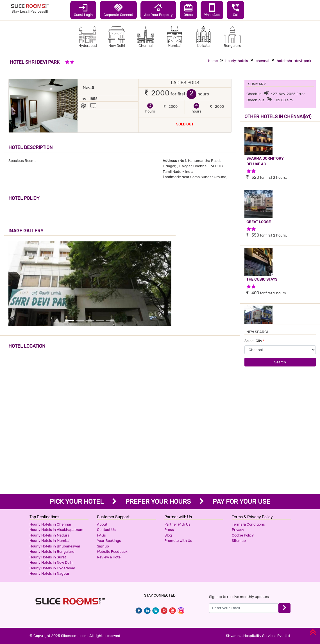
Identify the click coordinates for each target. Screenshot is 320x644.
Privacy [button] (238, 530)
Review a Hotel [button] (109, 557)
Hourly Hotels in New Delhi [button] (51, 562)
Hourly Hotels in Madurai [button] (50, 535)
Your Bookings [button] (109, 541)
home (213, 61)
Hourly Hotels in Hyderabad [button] (52, 568)
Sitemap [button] (239, 541)
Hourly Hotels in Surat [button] (48, 557)
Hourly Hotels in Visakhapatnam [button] (56, 530)
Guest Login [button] (83, 10)
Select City (255, 341)
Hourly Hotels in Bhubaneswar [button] (55, 546)
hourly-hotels (237, 61)
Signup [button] (103, 546)
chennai (262, 61)
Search (280, 362)
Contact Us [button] (106, 530)
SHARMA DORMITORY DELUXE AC (265, 161)
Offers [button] (188, 10)
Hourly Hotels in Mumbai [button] (50, 541)
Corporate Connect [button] (118, 10)
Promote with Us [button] (178, 541)
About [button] (102, 524)
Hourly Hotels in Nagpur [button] (49, 573)
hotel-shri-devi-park (294, 61)
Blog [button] (168, 535)
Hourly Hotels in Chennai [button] (50, 524)
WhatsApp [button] (212, 10)
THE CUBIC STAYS (262, 279)
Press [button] (169, 530)
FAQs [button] (101, 535)
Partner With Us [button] (177, 524)
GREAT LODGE (259, 222)
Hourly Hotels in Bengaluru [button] (52, 552)
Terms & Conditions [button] (248, 524)
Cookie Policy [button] (243, 535)
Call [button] (236, 10)
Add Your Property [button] (158, 10)
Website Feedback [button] (112, 552)
